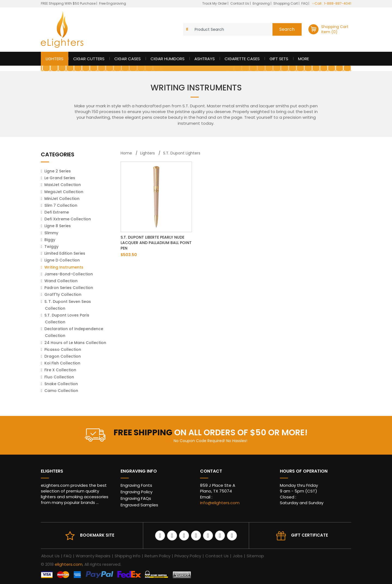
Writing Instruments (64, 267)
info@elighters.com (220, 503)
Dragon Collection (63, 356)
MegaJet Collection (64, 192)
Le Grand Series (60, 178)
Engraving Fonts (136, 485)
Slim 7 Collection (61, 205)
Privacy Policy (188, 556)
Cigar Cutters (89, 59)
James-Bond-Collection (69, 274)
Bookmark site (97, 535)
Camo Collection (61, 391)
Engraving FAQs (136, 498)
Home (126, 153)
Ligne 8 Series (58, 226)
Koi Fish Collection (62, 363)
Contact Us (240, 3)
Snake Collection (61, 384)
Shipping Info (128, 556)
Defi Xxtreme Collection (68, 219)
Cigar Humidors (168, 59)
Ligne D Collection (62, 260)
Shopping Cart (286, 3)
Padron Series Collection (69, 288)
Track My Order (215, 3)
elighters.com (69, 564)
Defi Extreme (57, 212)
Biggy (50, 240)
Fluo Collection (59, 377)
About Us (50, 556)
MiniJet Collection (62, 199)
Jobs (238, 556)
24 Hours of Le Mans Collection (75, 343)
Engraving (262, 3)
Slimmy (51, 233)
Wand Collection (61, 281)
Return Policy (157, 556)
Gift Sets (279, 59)
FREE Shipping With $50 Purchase (68, 3)
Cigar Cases (128, 59)
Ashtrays (205, 59)
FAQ (305, 3)
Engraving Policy (137, 492)
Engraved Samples (139, 505)
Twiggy (51, 247)
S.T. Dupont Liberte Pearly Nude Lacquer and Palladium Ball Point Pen (156, 243)
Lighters (55, 59)
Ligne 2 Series (58, 171)
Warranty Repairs (93, 556)
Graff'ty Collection (63, 294)
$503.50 (129, 255)
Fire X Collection (60, 370)
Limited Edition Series (65, 253)
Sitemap (255, 556)
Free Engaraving (113, 3)
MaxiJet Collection (63, 185)
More (304, 59)
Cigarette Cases (242, 59)
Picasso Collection (63, 349)
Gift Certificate (310, 535)
